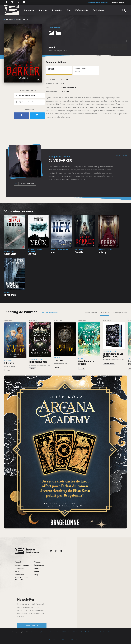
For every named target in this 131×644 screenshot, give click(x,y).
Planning (38, 562)
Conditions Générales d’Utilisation (58, 632)
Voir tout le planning (50, 312)
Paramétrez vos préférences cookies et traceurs (65, 640)
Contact (37, 568)
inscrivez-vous (32, 625)
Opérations (98, 10)
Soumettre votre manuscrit (97, 3)
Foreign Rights (118, 3)
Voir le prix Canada (119, 41)
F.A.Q (17, 571)
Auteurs (43, 10)
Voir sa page (122, 156)
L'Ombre (18, 20)
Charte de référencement (109, 632)
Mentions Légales (37, 632)
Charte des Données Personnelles (85, 632)
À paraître (57, 10)
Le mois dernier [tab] (90, 313)
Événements (82, 10)
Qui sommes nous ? (23, 565)
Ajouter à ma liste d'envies (26, 102)
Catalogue (29, 10)
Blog (69, 10)
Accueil (18, 562)
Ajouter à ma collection (25, 96)
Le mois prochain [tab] (119, 313)
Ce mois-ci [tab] (105, 313)
